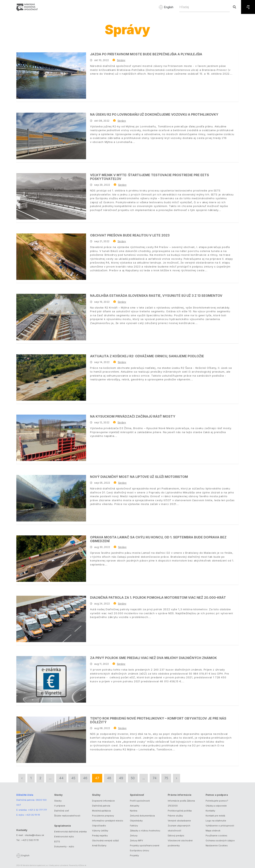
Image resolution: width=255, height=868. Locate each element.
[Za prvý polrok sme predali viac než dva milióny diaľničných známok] (51, 679)
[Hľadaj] (204, 7)
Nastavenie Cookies (217, 846)
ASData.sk (82, 865)
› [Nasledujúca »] (177, 778)
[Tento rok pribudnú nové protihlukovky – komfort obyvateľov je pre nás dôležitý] (51, 740)
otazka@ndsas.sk (34, 835)
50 (133, 778)
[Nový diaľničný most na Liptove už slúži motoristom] (51, 498)
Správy (121, 60)
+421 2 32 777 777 (37, 810)
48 (109, 778)
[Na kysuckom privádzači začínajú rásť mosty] (51, 438)
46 (85, 778)
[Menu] (248, 7)
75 (166, 778)
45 (73, 778)
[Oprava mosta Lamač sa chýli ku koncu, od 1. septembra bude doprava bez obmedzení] (51, 559)
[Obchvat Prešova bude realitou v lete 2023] (51, 257)
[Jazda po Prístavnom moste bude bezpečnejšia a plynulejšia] (51, 76)
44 (61, 778)
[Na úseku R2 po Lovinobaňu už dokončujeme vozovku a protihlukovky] (51, 136)
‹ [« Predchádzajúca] (22, 778)
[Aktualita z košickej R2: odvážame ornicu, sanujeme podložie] (51, 377)
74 (155, 778)
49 (121, 778)
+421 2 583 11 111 (30, 840)
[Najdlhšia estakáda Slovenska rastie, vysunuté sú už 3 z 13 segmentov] (51, 317)
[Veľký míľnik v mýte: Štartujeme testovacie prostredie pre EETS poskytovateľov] (51, 196)
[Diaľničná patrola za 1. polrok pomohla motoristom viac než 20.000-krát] (51, 619)
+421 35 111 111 (33, 815)
